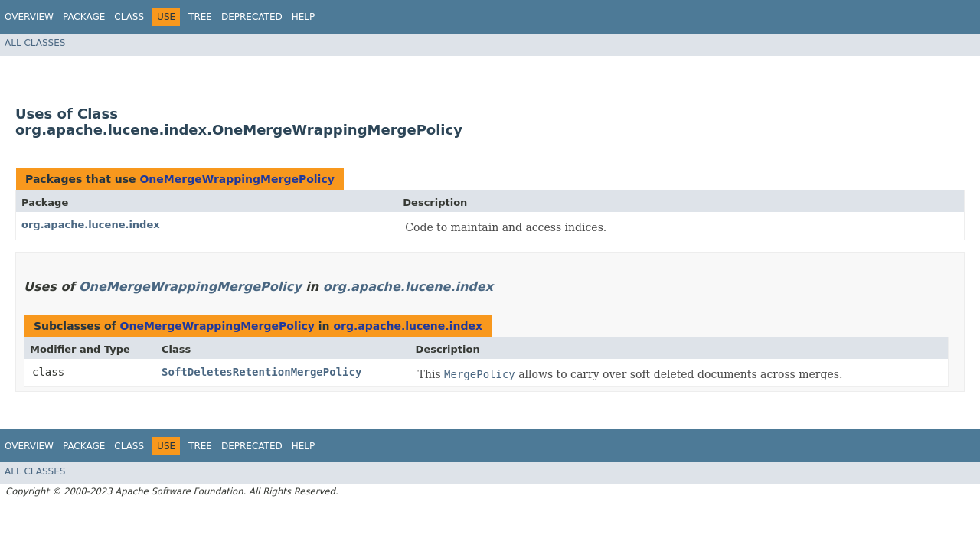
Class (129, 17)
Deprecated (252, 17)
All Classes (35, 43)
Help (304, 17)
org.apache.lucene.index (91, 225)
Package (84, 17)
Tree (200, 17)
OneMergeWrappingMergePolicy (237, 179)
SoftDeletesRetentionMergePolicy (261, 372)
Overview (29, 17)
